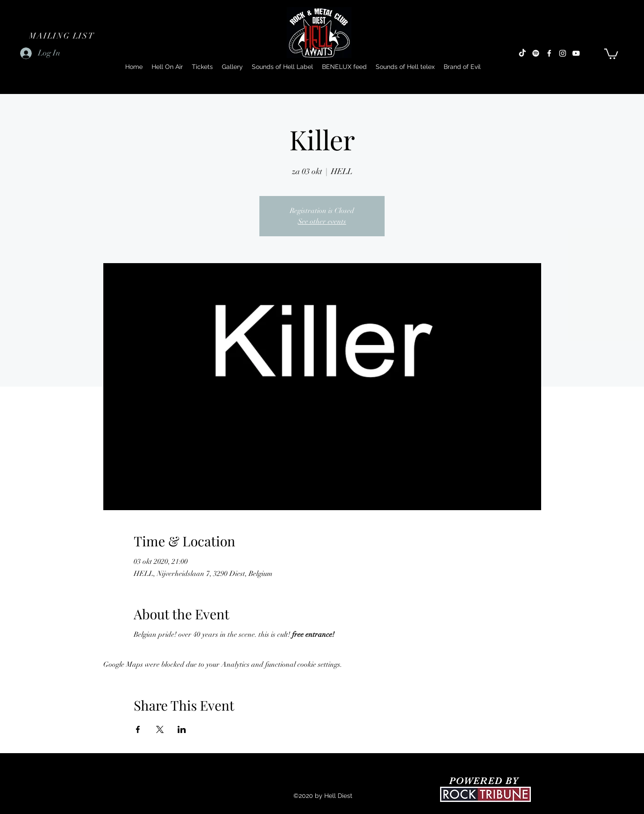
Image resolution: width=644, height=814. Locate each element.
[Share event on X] (160, 729)
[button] (63, 36)
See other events (322, 222)
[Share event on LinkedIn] (182, 729)
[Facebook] (549, 53)
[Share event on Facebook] (138, 729)
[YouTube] (576, 53)
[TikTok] (522, 53)
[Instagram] (563, 53)
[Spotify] (536, 53)
